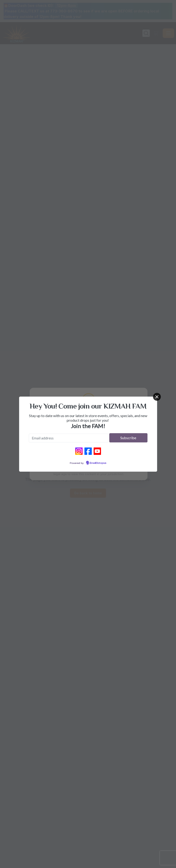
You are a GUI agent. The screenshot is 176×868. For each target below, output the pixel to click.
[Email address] (69, 438)
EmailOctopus (98, 463)
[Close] (157, 397)
